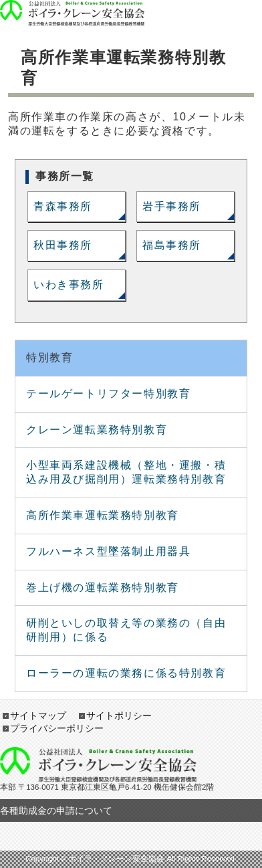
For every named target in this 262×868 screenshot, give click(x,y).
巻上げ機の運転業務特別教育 (103, 587)
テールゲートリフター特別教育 (108, 394)
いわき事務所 (69, 285)
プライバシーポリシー (57, 728)
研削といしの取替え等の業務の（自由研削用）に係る (126, 630)
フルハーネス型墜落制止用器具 (108, 551)
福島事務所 (172, 245)
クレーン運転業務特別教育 (97, 430)
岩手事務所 (172, 206)
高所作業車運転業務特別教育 (103, 515)
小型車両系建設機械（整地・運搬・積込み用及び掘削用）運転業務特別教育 (126, 472)
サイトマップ (38, 716)
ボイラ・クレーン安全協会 (72, 7)
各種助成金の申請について (56, 810)
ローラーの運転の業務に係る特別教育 (126, 673)
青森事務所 (63, 206)
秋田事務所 (63, 245)
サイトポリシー (119, 716)
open (218, 14)
